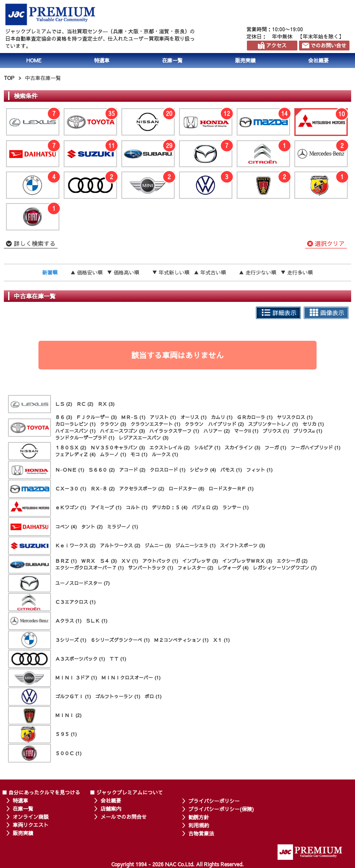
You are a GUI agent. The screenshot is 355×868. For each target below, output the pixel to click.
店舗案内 (111, 809)
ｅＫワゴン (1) (71, 507)
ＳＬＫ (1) (97, 621)
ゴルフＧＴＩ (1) (73, 696)
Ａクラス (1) (68, 621)
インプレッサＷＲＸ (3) (248, 561)
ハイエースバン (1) (75, 431)
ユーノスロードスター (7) (82, 583)
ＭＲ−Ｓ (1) (133, 417)
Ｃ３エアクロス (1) (75, 602)
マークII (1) (246, 431)
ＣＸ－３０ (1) (71, 489)
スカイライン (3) (243, 447)
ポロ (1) (153, 696)
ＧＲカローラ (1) (255, 417)
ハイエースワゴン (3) (123, 431)
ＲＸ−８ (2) (103, 489)
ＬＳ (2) (64, 404)
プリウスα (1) (308, 431)
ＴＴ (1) (118, 659)
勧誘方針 (199, 817)
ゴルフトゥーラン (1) (118, 696)
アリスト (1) (163, 417)
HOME (34, 60)
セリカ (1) (313, 424)
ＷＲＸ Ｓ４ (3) (99, 561)
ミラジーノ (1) (123, 527)
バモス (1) (231, 470)
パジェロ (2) (205, 507)
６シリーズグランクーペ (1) (120, 640)
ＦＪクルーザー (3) (97, 417)
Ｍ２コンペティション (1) (182, 640)
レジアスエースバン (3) (144, 438)
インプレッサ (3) (200, 561)
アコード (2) (132, 470)
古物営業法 (201, 833)
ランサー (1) (236, 507)
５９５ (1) (66, 734)
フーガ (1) (276, 447)
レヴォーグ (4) (233, 568)
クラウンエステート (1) (156, 424)
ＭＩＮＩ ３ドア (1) (76, 678)
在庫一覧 (172, 60)
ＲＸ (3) (106, 404)
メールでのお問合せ (123, 817)
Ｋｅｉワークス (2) (75, 545)
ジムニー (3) (158, 545)
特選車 (102, 60)
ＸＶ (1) (130, 561)
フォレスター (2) (196, 568)
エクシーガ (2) (292, 561)
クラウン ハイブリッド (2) (214, 424)
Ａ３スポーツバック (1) (80, 659)
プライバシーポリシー (214, 801)
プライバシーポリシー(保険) (221, 809)
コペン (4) (66, 527)
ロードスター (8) (186, 489)
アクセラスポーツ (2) (142, 489)
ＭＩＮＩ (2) (68, 715)
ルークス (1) (165, 454)
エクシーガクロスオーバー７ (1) (89, 568)
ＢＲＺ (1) (66, 561)
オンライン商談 (31, 817)
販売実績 (245, 60)
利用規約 (199, 825)
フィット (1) (259, 470)
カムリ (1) (222, 417)
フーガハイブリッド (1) (315, 447)
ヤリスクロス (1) (295, 417)
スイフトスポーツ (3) (243, 545)
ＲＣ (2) (85, 404)
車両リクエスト (31, 825)
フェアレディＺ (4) (75, 454)
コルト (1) (137, 507)
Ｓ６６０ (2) (102, 470)
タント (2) (92, 527)
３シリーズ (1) (71, 640)
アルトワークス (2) (120, 545)
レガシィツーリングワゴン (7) (285, 568)
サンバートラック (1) (151, 568)
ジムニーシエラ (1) (195, 545)
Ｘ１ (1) (221, 640)
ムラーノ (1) (113, 454)
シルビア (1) (207, 447)
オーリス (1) (194, 417)
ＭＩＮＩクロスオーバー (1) (131, 678)
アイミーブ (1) (106, 507)
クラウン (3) (113, 424)
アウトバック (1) (160, 561)
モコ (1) (139, 454)
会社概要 (111, 800)
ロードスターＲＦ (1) (231, 489)
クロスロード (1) (167, 470)
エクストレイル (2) (170, 447)
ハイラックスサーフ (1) (175, 431)
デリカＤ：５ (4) (170, 507)
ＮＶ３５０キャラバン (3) (118, 447)
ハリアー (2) (217, 431)
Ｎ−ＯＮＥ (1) (70, 470)
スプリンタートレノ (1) (273, 424)
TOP (9, 78)
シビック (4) (203, 470)
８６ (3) (64, 417)
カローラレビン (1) (75, 424)
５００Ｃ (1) (68, 753)
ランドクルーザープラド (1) (85, 438)
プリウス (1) (276, 431)
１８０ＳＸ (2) (71, 447)
